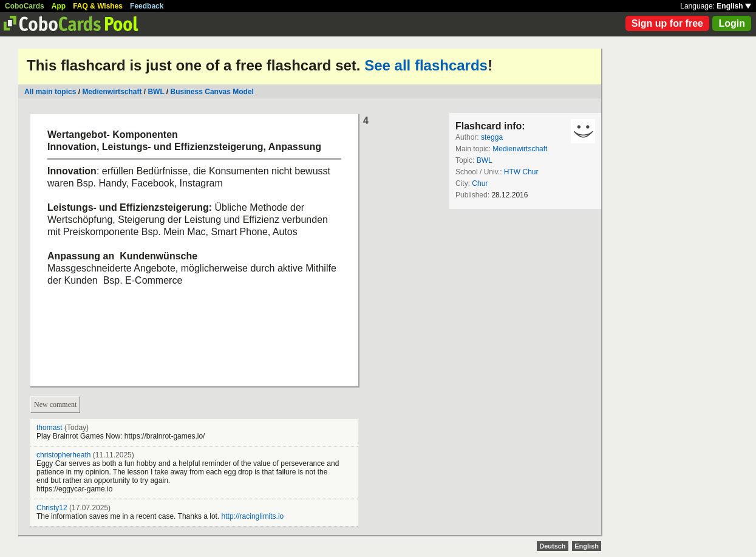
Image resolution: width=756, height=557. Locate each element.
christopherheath (63, 455)
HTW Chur (521, 172)
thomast (49, 428)
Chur (480, 183)
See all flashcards (426, 65)
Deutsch (552, 546)
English (734, 6)
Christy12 (52, 508)
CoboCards (25, 6)
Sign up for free (667, 23)
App (59, 6)
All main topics (50, 92)
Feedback (147, 6)
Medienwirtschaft (112, 92)
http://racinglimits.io (253, 516)
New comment (55, 405)
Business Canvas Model (212, 92)
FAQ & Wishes (98, 6)
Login (732, 23)
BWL (156, 92)
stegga (492, 137)
